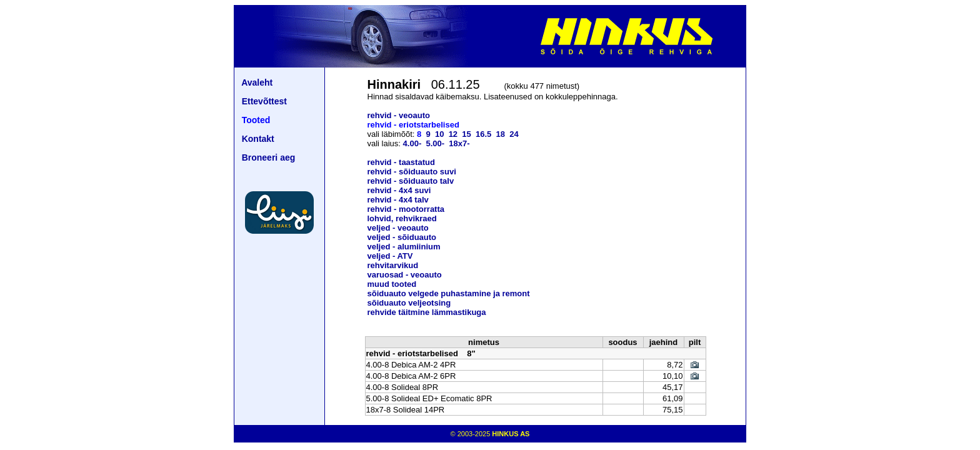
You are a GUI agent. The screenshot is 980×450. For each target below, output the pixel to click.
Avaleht (257, 82)
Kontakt (258, 139)
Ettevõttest (264, 101)
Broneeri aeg (269, 157)
